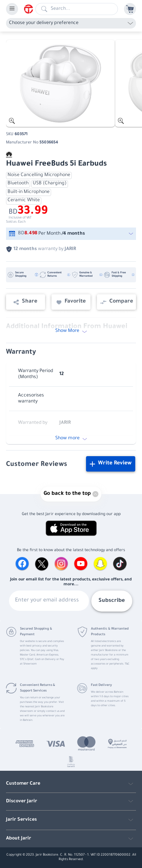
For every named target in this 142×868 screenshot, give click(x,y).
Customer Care (23, 784)
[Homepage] (30, 9)
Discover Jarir (22, 802)
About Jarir (19, 839)
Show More (71, 331)
